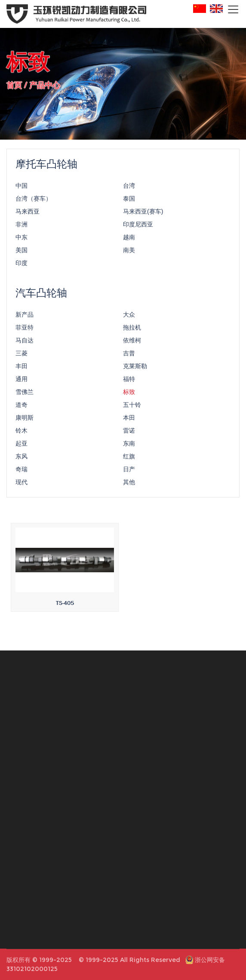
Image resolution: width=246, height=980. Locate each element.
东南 (129, 445)
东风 (22, 458)
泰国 (129, 200)
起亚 (22, 445)
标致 (129, 394)
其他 (129, 484)
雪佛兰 (25, 394)
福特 (129, 381)
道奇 (22, 406)
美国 (22, 252)
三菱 (22, 355)
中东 (22, 239)
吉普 (129, 355)
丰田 (22, 368)
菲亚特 (25, 329)
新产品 (25, 316)
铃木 (22, 432)
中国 (22, 187)
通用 (22, 381)
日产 (129, 471)
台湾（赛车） (34, 200)
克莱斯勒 (135, 368)
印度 (22, 265)
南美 (129, 252)
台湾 (129, 187)
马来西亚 (28, 213)
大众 (129, 316)
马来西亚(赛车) (143, 213)
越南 (129, 239)
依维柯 (132, 342)
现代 (22, 484)
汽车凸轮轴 (41, 295)
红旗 (129, 458)
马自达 (25, 342)
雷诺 (129, 432)
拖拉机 (132, 329)
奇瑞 (22, 471)
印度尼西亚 (138, 226)
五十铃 (132, 406)
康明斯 (25, 419)
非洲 (22, 226)
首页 (14, 84)
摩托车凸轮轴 (46, 166)
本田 (129, 419)
